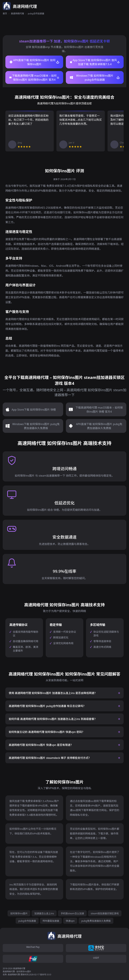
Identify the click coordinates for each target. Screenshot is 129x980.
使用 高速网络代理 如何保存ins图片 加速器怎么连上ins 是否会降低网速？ (53, 693)
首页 (5, 13)
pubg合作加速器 (27, 921)
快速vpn (70, 921)
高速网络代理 (17, 13)
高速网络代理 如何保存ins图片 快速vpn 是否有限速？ (41, 745)
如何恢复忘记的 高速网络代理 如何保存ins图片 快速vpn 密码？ (47, 732)
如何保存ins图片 (19, 913)
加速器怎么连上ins (44, 913)
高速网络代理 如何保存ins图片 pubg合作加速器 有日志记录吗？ (47, 706)
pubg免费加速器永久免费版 (96, 921)
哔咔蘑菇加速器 (51, 921)
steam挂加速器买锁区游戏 (105, 913)
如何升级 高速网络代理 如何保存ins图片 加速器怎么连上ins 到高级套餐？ (53, 719)
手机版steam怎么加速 (72, 913)
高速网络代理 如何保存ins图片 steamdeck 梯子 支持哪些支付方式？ (50, 758)
